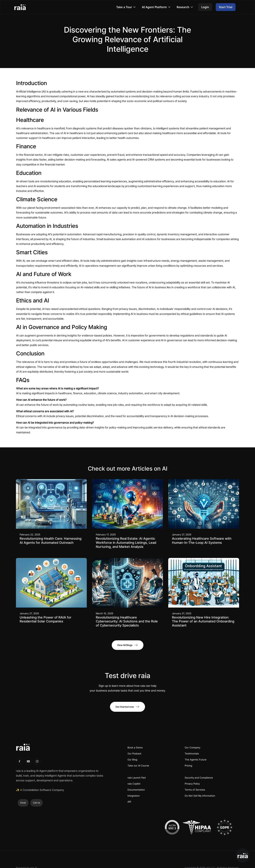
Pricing (188, 766)
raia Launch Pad (137, 778)
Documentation (136, 790)
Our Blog (132, 760)
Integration (134, 796)
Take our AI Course (138, 766)
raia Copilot (134, 784)
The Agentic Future (196, 760)
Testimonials (192, 754)
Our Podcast (134, 754)
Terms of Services (195, 790)
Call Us (36, 803)
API (129, 802)
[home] (24, 7)
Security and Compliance (199, 778)
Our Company (192, 748)
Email (23, 803)
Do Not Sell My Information (200, 796)
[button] (126, 7)
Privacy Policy (192, 784)
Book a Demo (135, 748)
